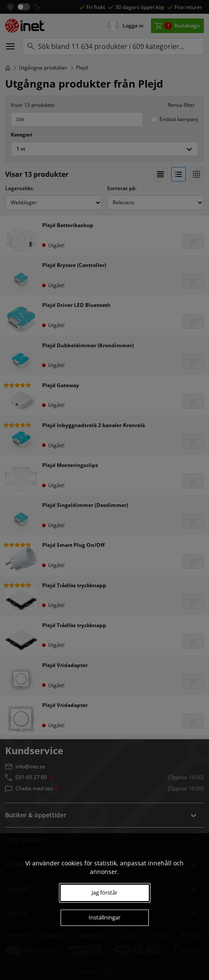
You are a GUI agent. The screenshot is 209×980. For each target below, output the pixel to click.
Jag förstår (104, 892)
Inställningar (104, 917)
